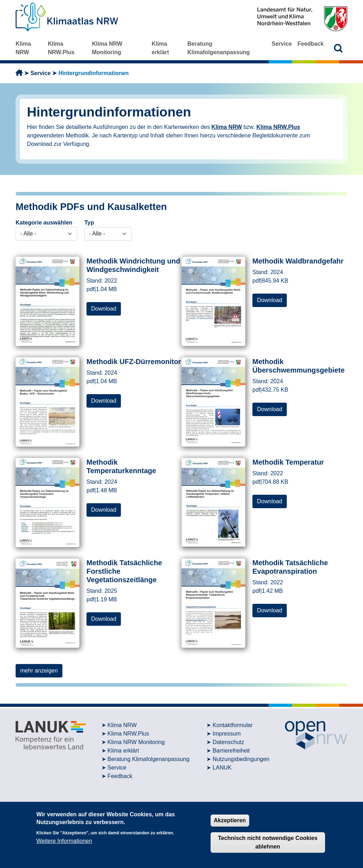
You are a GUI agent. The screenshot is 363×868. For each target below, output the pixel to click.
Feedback (311, 44)
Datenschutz (228, 742)
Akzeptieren (230, 820)
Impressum (227, 734)
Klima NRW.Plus (61, 48)
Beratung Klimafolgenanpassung (218, 48)
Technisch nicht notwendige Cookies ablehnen (268, 842)
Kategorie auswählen (44, 223)
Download (104, 309)
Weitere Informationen (64, 841)
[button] (338, 48)
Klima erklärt (160, 48)
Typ (89, 223)
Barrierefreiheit (231, 751)
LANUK (222, 768)
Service (282, 44)
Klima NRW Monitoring (107, 48)
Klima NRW (23, 48)
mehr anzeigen (39, 671)
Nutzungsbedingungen (241, 759)
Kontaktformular (233, 725)
